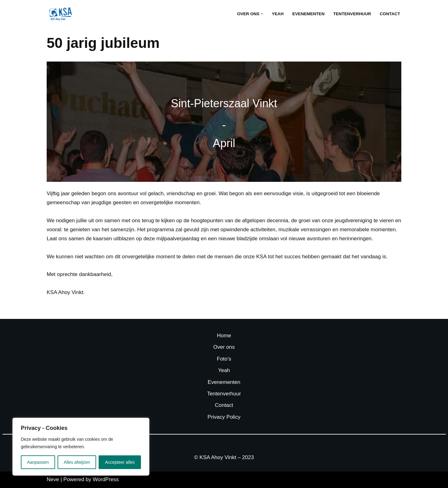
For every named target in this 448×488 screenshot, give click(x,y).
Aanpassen (38, 462)
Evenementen (308, 14)
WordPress (106, 479)
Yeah (278, 14)
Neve (53, 479)
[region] (81, 447)
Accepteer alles (120, 462)
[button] (262, 14)
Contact (390, 14)
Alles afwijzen (77, 462)
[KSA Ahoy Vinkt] (61, 14)
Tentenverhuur (352, 14)
